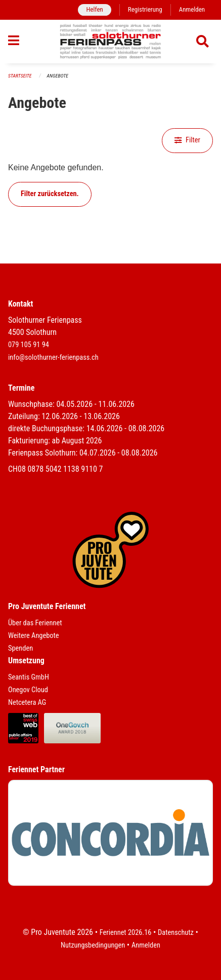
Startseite (20, 76)
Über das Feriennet (35, 623)
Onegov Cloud (28, 690)
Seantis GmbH (29, 677)
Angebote (58, 76)
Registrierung (145, 9)
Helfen (94, 9)
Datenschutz (176, 933)
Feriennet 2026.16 (126, 933)
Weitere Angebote (34, 636)
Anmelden (192, 9)
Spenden (20, 648)
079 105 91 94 (29, 345)
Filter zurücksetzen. (50, 194)
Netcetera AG (27, 703)
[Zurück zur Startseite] (111, 42)
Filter (187, 140)
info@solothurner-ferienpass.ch (53, 357)
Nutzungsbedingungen (93, 945)
